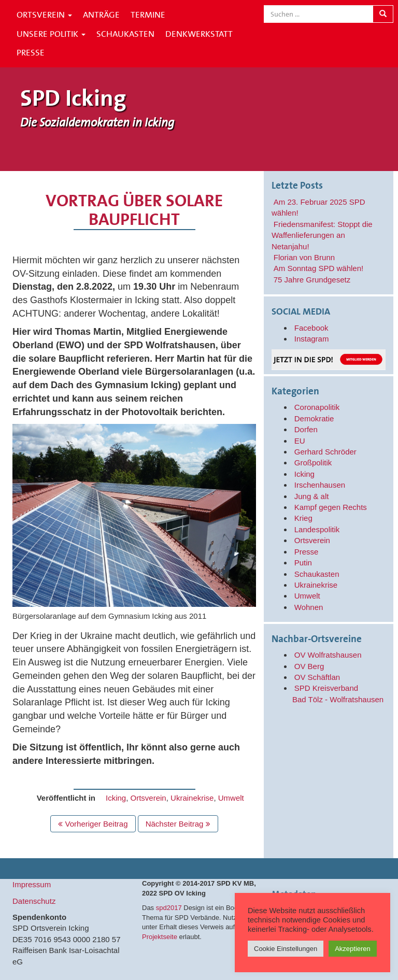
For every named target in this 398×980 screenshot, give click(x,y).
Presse (31, 52)
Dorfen (306, 429)
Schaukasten (125, 34)
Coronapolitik (317, 407)
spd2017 (169, 908)
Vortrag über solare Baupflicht (134, 210)
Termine (148, 15)
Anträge (101, 15)
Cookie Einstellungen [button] (286, 949)
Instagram (312, 339)
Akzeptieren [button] (353, 949)
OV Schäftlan (317, 677)
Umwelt (231, 798)
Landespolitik (317, 529)
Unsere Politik (51, 34)
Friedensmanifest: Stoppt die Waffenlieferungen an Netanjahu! (322, 235)
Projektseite (160, 937)
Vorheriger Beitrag (93, 824)
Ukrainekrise (192, 798)
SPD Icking (73, 98)
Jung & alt (312, 496)
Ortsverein (44, 15)
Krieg (303, 518)
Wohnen (309, 607)
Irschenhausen (320, 485)
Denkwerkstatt (199, 34)
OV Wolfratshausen (328, 655)
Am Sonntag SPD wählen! (318, 268)
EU (300, 441)
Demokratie (314, 418)
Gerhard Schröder (325, 452)
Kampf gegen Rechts (331, 507)
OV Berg (309, 666)
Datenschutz (34, 901)
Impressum (32, 884)
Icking (116, 798)
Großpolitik (313, 463)
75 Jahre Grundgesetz (312, 280)
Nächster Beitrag (178, 824)
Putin (303, 563)
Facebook (311, 328)
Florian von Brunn (304, 257)
